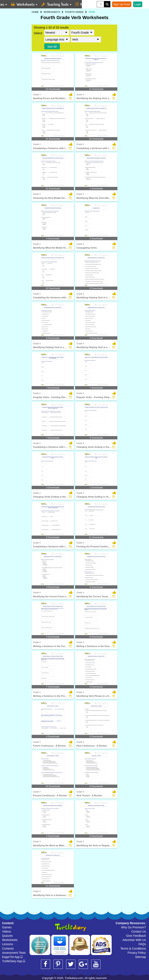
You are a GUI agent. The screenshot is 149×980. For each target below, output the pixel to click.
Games (7, 927)
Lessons (8, 944)
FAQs (142, 944)
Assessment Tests (14, 953)
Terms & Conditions (133, 949)
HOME (35, 12)
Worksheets (10, 940)
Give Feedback (136, 936)
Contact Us (139, 932)
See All (52, 47)
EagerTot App (12, 957)
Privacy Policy (137, 953)
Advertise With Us (134, 940)
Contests (8, 949)
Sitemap (141, 957)
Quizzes (7, 936)
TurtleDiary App (14, 961)
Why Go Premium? (133, 927)
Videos (7, 932)
